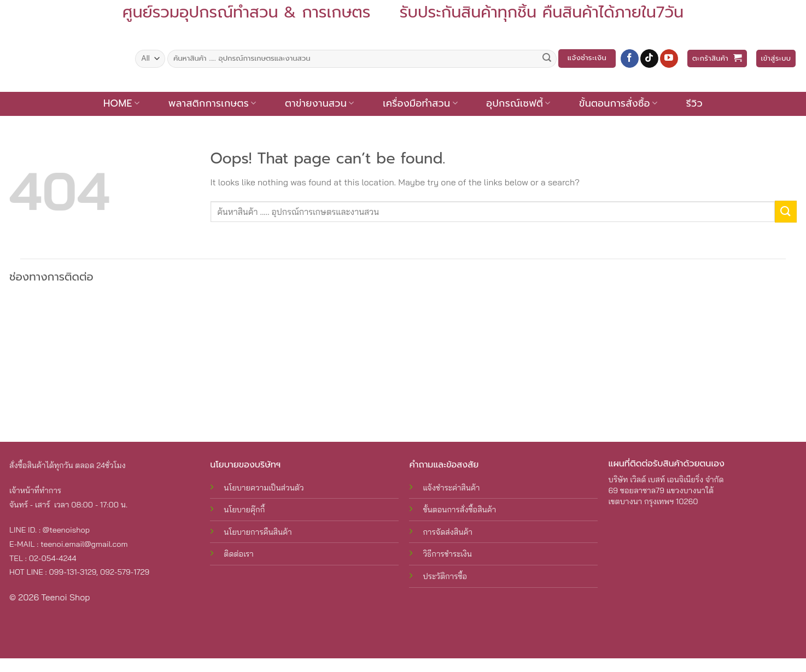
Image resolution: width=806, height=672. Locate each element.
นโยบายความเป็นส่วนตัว (264, 488)
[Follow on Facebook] (630, 59)
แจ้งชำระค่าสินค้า (451, 488)
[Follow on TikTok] (649, 59)
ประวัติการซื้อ (445, 576)
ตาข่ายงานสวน (320, 103)
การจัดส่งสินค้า (447, 532)
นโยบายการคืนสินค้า (258, 532)
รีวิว (694, 103)
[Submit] (547, 59)
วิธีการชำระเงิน (447, 554)
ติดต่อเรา (238, 554)
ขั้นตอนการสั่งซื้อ (618, 103)
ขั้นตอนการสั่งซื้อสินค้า (459, 510)
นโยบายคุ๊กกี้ (244, 510)
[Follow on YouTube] (669, 59)
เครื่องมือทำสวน (420, 103)
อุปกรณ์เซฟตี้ (518, 103)
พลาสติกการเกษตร (212, 103)
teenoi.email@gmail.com (84, 544)
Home (121, 103)
